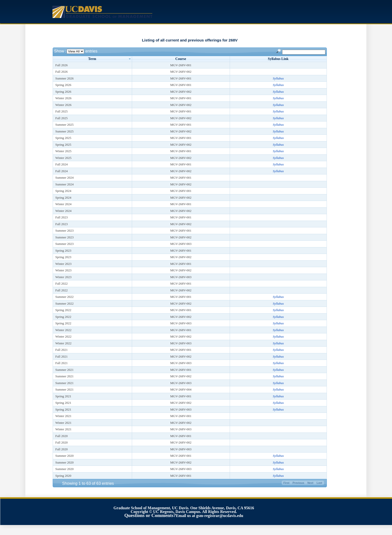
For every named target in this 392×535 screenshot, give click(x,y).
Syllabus (278, 78)
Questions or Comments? (150, 515)
